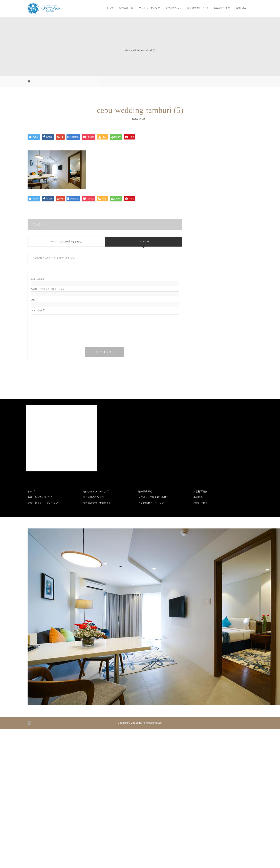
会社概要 (198, 497)
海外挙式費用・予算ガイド (97, 503)
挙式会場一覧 (126, 8)
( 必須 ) (37, 279)
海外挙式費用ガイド (198, 8)
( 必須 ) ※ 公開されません (48, 289)
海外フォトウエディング (96, 492)
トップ (110, 8)
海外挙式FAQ (145, 492)
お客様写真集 (200, 492)
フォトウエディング (149, 8)
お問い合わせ (243, 8)
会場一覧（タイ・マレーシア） (44, 503)
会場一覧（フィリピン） (40, 497)
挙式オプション (173, 8)
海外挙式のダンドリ (93, 497)
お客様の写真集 (222, 8)
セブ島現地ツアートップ (151, 503)
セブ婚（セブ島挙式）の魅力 (153, 497)
